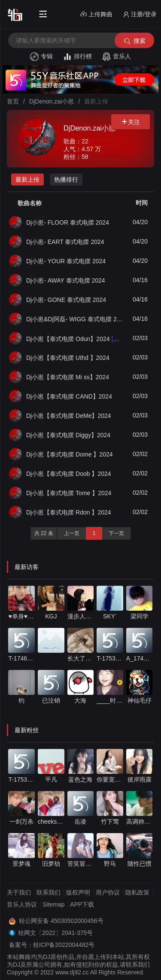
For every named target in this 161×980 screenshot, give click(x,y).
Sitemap (53, 904)
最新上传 (27, 180)
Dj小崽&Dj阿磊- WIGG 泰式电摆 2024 (75, 319)
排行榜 (77, 57)
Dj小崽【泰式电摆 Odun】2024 (75, 339)
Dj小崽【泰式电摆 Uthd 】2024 (68, 358)
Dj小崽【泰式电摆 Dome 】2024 (70, 454)
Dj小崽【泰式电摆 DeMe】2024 (69, 416)
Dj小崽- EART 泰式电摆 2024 (65, 242)
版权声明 (78, 892)
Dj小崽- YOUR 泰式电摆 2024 (66, 261)
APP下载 (82, 904)
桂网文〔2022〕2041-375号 (55, 933)
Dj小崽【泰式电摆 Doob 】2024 (69, 474)
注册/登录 (140, 14)
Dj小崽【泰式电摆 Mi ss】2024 (68, 377)
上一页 (72, 533)
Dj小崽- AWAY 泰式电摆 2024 (66, 280)
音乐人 (117, 57)
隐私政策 (137, 892)
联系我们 (49, 892)
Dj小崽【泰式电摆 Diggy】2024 (68, 435)
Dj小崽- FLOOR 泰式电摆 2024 (68, 222)
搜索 (134, 41)
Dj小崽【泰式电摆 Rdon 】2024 (69, 512)
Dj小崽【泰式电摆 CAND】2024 (69, 396)
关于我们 (19, 892)
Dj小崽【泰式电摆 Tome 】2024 (69, 493)
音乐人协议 (22, 904)
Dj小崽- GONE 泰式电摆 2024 (66, 300)
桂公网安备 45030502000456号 (61, 921)
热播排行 (66, 180)
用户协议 (108, 892)
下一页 (116, 533)
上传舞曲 (96, 14)
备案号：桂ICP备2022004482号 (52, 945)
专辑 (41, 57)
